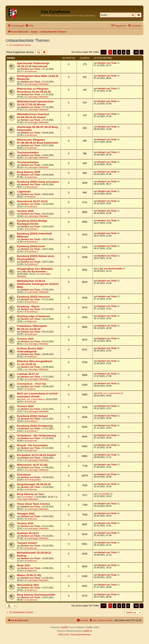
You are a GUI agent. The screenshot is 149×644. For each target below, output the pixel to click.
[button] (104, 52)
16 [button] (136, 52)
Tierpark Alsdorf (27, 543)
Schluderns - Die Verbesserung (36, 436)
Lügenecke (24, 192)
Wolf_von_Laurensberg (33, 399)
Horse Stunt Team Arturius (34, 504)
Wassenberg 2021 (28, 585)
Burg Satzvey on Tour (30, 494)
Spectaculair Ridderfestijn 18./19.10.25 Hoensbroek (33, 65)
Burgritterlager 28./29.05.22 (34, 484)
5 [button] (128, 52)
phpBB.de (88, 631)
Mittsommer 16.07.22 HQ (32, 465)
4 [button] (124, 52)
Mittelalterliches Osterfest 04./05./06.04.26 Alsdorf (33, 116)
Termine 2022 (25, 523)
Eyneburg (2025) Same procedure (38, 182)
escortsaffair (27, 497)
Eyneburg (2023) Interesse (33, 297)
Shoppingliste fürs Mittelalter (35, 269)
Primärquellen (34, 480)
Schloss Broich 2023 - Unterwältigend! (31, 350)
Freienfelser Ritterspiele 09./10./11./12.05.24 (32, 327)
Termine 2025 (25, 211)
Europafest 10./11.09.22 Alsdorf (36, 455)
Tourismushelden (28, 152)
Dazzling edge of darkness (34, 316)
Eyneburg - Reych (28, 306)
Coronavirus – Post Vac (32, 384)
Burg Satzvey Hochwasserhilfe (36, 595)
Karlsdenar (24, 475)
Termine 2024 (25, 339)
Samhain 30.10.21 (28, 533)
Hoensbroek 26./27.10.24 (32, 201)
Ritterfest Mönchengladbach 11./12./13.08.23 (35, 363)
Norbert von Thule (31, 69)
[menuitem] (29, 26)
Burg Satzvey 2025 (29, 172)
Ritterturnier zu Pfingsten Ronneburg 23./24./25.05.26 (34, 90)
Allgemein (32, 321)
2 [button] (115, 52)
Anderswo (32, 71)
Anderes (31, 197)
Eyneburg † (33, 187)
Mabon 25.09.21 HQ (29, 575)
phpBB (64, 627)
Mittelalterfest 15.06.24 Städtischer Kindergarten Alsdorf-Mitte (38, 284)
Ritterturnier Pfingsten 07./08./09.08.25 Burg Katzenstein (38, 141)
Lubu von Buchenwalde (33, 272)
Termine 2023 (25, 406)
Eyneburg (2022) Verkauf (32, 416)
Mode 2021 (24, 565)
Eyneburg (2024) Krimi (31, 246)
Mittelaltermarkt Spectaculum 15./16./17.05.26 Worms (35, 103)
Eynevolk (32, 402)
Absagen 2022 (26, 514)
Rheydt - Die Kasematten (32, 445)
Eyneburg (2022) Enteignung (35, 426)
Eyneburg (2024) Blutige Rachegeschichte (32, 222)
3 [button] (119, 52)
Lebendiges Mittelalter (38, 84)
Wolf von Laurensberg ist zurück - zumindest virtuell (38, 395)
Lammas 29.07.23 (28, 374)
